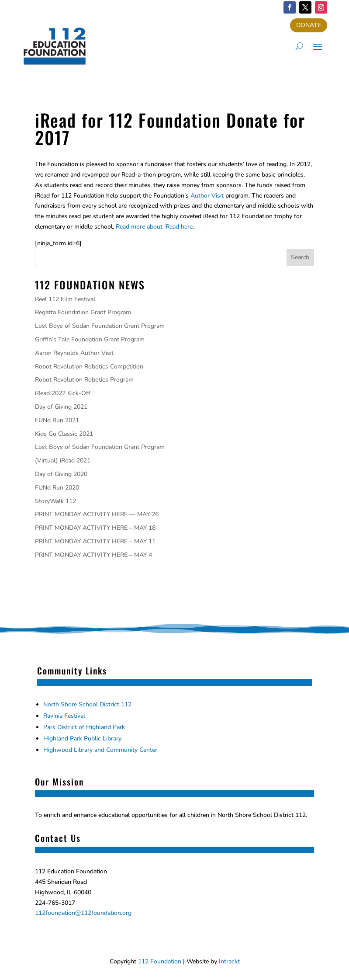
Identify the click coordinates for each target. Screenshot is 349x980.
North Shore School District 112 (87, 704)
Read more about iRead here (154, 227)
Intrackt (229, 961)
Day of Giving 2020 (61, 474)
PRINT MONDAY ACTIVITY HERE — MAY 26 (97, 514)
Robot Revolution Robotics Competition (89, 367)
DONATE (309, 25)
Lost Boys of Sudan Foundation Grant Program (100, 326)
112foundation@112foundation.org (83, 913)
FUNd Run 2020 (57, 488)
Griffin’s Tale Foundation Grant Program (90, 339)
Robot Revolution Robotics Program (84, 380)
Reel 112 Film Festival (65, 299)
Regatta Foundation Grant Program (83, 312)
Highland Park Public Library (82, 738)
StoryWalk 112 (55, 501)
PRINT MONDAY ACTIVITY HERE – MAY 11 (95, 541)
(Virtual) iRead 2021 (63, 460)
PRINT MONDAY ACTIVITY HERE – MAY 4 (93, 555)
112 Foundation (160, 961)
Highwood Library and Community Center (100, 750)
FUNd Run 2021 (57, 420)
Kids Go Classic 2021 (64, 434)
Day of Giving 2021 (61, 407)
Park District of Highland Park (84, 727)
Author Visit (207, 196)
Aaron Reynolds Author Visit (74, 353)
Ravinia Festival (64, 716)
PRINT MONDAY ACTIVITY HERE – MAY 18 (95, 528)
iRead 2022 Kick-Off (63, 393)
